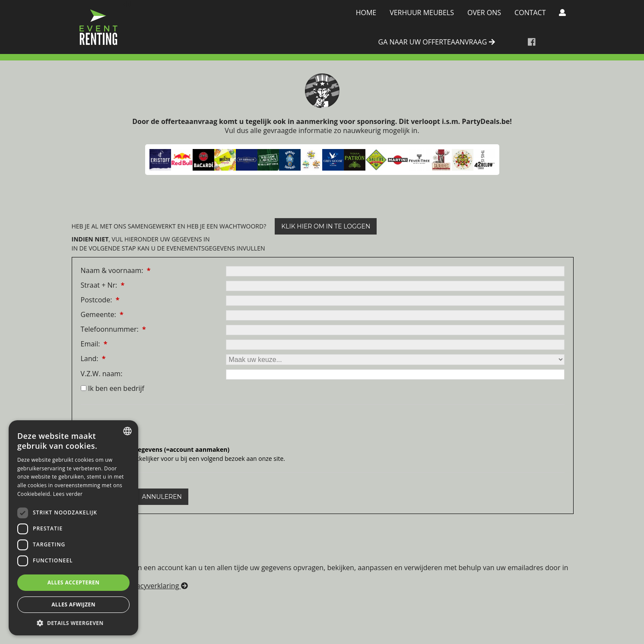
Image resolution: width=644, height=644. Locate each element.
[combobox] (127, 431)
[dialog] (73, 528)
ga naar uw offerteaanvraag (437, 42)
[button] (73, 623)
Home (366, 13)
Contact (530, 13)
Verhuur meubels (422, 13)
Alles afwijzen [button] (73, 604)
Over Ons (484, 13)
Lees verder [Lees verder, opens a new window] (68, 494)
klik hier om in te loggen (326, 226)
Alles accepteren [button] (74, 582)
